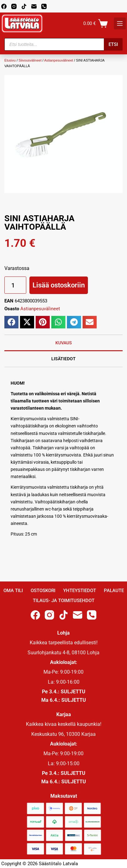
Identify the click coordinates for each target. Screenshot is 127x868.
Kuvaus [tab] (64, 343)
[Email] (34, 6)
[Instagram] (14, 6)
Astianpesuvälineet (58, 60)
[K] (120, 23)
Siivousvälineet (30, 60)
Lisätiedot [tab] (63, 359)
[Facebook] (4, 6)
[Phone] (44, 6)
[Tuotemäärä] (15, 285)
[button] (11, 322)
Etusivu (10, 60)
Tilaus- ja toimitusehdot (64, 601)
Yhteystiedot (80, 591)
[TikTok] (24, 6)
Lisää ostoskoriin (59, 285)
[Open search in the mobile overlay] (63, 44)
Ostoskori (43, 591)
